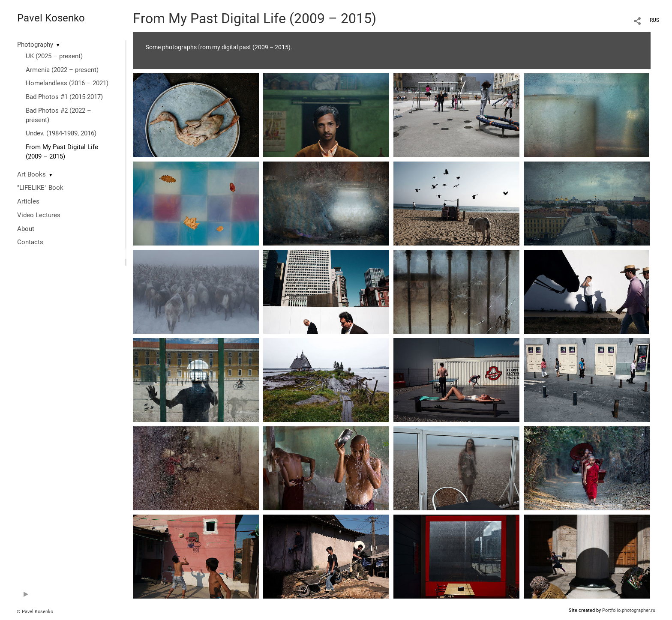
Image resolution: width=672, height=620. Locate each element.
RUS (654, 20)
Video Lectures (39, 215)
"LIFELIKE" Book (40, 188)
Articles (28, 201)
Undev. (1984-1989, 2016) (61, 133)
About (26, 229)
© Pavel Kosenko (35, 612)
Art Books (31, 174)
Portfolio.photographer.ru (629, 610)
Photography (35, 45)
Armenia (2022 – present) (62, 70)
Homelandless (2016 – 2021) (67, 83)
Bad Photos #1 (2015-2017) (64, 97)
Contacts (30, 242)
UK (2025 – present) (54, 56)
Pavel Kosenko (51, 18)
